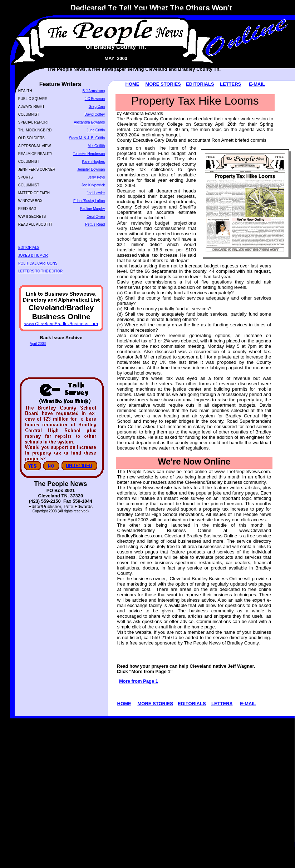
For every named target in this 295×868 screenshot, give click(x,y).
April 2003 (38, 344)
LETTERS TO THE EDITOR (40, 271)
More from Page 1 (139, 681)
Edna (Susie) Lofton (89, 201)
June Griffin (96, 130)
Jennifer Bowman (91, 169)
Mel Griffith (96, 146)
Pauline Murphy (92, 209)
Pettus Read (95, 224)
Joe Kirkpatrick (93, 185)
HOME (132, 84)
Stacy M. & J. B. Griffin (87, 138)
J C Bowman (95, 99)
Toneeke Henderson (89, 154)
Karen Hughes (93, 162)
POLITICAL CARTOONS (38, 263)
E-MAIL (257, 84)
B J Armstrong (94, 91)
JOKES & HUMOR (33, 255)
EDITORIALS (200, 84)
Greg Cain (97, 107)
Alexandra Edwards (90, 122)
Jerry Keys (96, 177)
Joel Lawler (96, 193)
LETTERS (230, 84)
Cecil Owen (96, 217)
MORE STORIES (163, 84)
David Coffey (95, 114)
